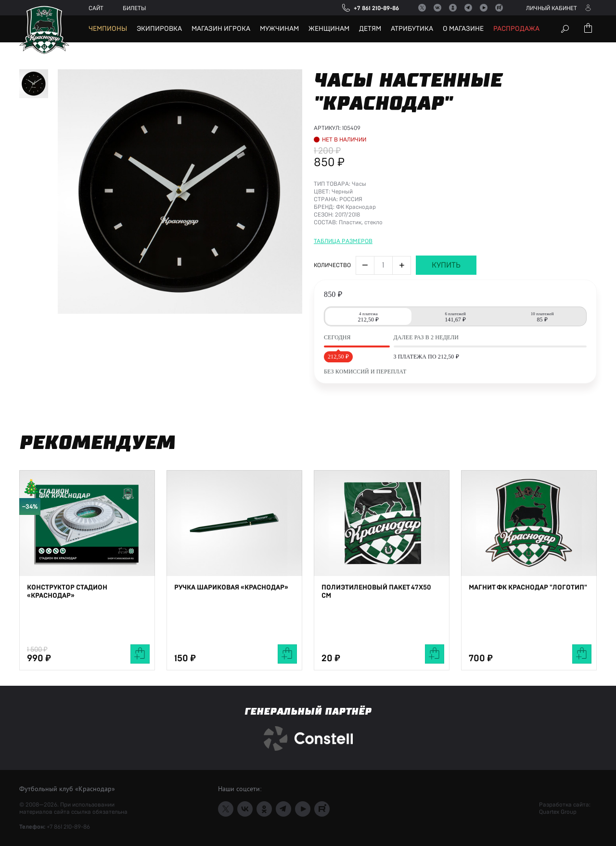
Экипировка (159, 29)
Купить (446, 310)
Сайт (96, 8)
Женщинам (329, 29)
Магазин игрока (221, 29)
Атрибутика (412, 29)
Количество (332, 310)
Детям (370, 29)
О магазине (463, 29)
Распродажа (516, 29)
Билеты (134, 8)
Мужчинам (279, 29)
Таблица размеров (343, 286)
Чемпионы (108, 29)
